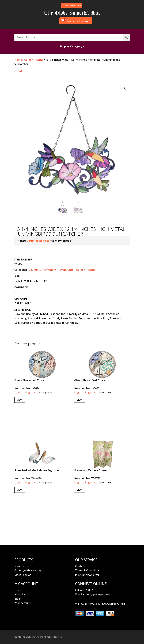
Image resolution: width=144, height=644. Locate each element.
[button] (124, 88)
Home (18, 60)
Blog (17, 599)
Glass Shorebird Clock (29, 380)
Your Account (23, 603)
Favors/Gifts (66, 270)
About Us (20, 594)
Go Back (18, 71)
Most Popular (23, 575)
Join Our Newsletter (87, 575)
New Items (21, 566)
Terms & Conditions (87, 570)
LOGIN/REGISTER (72, 6)
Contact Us (82, 566)
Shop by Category (71, 47)
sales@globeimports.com (98, 595)
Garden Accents (34, 60)
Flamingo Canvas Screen (91, 470)
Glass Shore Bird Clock (90, 380)
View (20, 400)
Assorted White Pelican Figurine (37, 470)
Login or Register (39, 241)
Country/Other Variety (42, 270)
